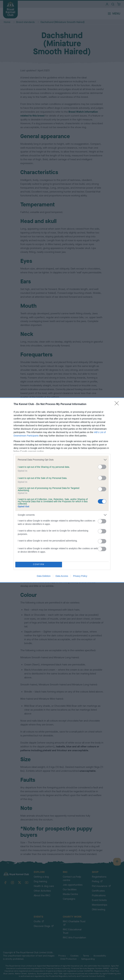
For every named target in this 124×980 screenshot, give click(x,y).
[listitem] (62, 460)
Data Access (62, 576)
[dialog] (62, 490)
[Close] (118, 404)
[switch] (102, 467)
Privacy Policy (80, 576)
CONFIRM (39, 564)
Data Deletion (44, 576)
